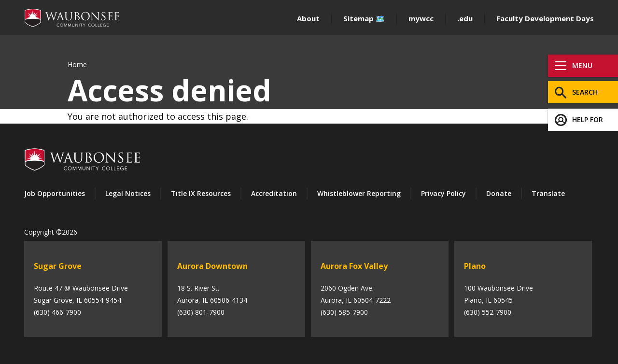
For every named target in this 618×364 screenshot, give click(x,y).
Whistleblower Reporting (359, 193)
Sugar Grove (58, 266)
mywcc (421, 18)
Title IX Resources (201, 193)
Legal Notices (128, 193)
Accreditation (274, 193)
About (308, 18)
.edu (465, 18)
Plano (475, 266)
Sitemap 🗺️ (364, 18)
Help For (588, 119)
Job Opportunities (55, 193)
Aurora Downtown (212, 266)
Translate (548, 193)
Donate (499, 193)
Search (585, 92)
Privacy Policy (443, 193)
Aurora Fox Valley (354, 266)
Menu (582, 65)
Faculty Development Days (545, 18)
